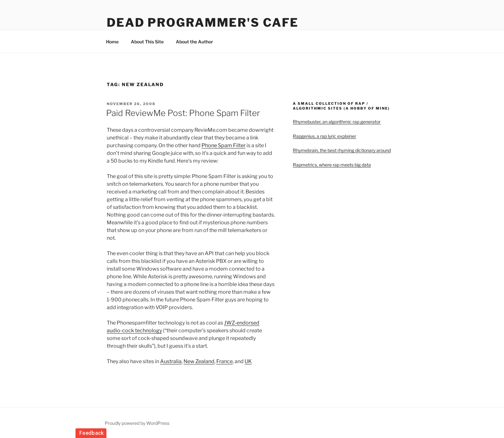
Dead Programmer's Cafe (203, 22)
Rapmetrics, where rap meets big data (332, 165)
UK (248, 361)
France (225, 361)
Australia (171, 361)
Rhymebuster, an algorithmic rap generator (337, 122)
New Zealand (199, 361)
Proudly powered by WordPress (137, 423)
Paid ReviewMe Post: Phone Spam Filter (183, 113)
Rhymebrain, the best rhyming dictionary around (342, 150)
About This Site (147, 42)
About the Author (194, 42)
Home (112, 42)
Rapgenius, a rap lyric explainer (324, 136)
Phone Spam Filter (224, 145)
